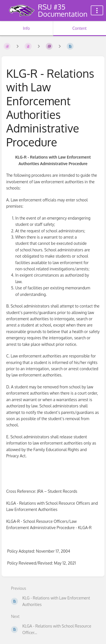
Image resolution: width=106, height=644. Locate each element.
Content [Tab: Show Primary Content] (79, 28)
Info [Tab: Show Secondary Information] (26, 28)
